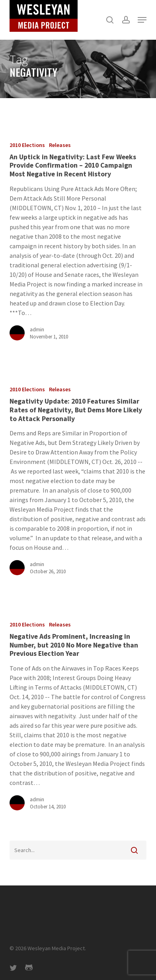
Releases (60, 145)
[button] (142, 20)
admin (37, 329)
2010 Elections (27, 145)
